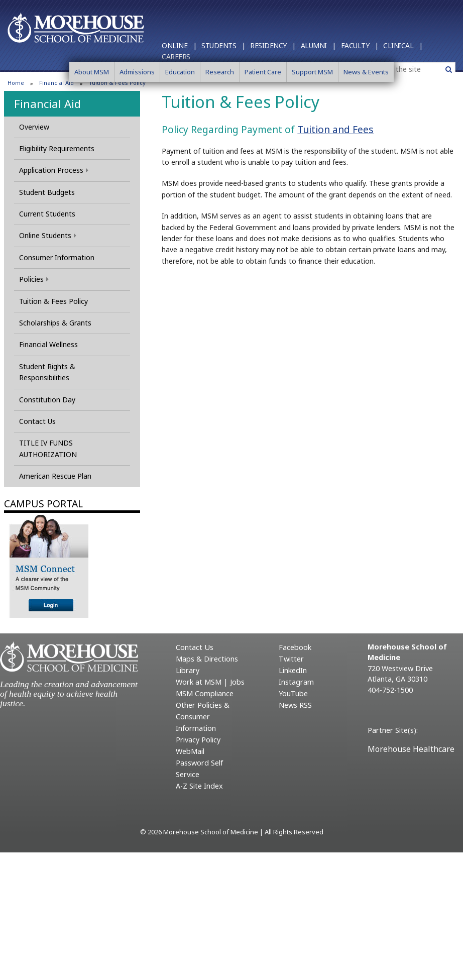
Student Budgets (47, 192)
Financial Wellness (48, 344)
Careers (176, 57)
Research (220, 72)
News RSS (295, 705)
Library (188, 670)
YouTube (293, 693)
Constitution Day (47, 400)
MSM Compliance (205, 693)
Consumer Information (57, 257)
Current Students (47, 214)
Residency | (273, 45)
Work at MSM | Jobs (210, 682)
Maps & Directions (207, 659)
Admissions (137, 72)
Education (180, 72)
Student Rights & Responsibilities (47, 372)
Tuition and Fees (335, 129)
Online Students (48, 235)
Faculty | (360, 45)
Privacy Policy (198, 740)
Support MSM (312, 72)
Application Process (54, 170)
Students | (223, 45)
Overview (34, 127)
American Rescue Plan (55, 476)
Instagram (296, 682)
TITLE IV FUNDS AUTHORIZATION (48, 448)
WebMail (190, 751)
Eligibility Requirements (57, 148)
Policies (34, 279)
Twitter (291, 659)
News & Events (366, 72)
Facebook (295, 647)
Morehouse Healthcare (411, 749)
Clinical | (403, 45)
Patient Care (263, 72)
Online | (179, 45)
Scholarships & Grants (55, 323)
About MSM (92, 72)
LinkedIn (293, 670)
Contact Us (37, 421)
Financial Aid (47, 103)
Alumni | (318, 45)
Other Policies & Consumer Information (203, 717)
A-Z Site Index (199, 786)
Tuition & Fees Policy (53, 301)
